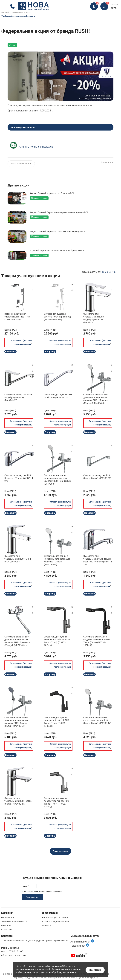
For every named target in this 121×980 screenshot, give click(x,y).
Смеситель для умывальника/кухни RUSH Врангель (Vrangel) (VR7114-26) (98, 560)
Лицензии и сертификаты (14, 922)
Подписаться (32, 897)
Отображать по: (99, 272)
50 (110, 272)
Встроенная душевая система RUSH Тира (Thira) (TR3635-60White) (57, 317)
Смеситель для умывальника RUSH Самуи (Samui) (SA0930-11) (18, 801)
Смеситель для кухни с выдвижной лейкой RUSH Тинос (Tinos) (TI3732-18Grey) (57, 641)
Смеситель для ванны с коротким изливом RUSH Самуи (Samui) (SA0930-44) (97, 720)
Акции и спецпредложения (56, 922)
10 (103, 272)
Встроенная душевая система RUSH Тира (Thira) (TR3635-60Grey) (18, 317)
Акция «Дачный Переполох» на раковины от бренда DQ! (59, 212)
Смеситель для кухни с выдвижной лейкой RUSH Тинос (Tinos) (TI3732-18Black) (97, 641)
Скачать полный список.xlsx (36, 147)
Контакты (6, 929)
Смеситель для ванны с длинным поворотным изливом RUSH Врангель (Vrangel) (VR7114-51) (17, 641)
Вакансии (6, 925)
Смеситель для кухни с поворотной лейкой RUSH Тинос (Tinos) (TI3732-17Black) (57, 722)
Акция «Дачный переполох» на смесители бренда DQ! (57, 231)
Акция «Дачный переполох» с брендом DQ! (52, 193)
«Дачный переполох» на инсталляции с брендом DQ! (57, 250)
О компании (7, 918)
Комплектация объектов (55, 918)
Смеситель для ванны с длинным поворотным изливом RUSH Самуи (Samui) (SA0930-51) (16, 722)
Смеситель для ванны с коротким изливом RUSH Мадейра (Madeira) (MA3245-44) (57, 560)
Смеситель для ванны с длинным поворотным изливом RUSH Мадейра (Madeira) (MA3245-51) (96, 399)
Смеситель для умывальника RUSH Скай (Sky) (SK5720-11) (18, 559)
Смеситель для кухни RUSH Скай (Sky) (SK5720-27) (58, 396)
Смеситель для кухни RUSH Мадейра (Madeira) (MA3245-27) (18, 397)
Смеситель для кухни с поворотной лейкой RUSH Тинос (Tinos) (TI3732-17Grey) (57, 802)
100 (114, 272)
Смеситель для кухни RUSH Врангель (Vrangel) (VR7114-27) (19, 478)
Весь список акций (21, 164)
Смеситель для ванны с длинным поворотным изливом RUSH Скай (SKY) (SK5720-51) (57, 480)
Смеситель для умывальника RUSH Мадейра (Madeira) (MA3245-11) (94, 318)
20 (107, 272)
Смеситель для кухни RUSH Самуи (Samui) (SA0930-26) (97, 477)
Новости (46, 925)
